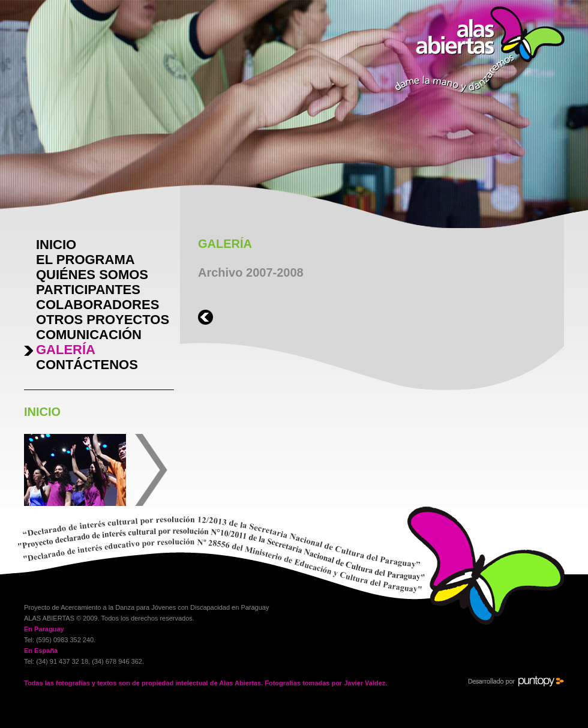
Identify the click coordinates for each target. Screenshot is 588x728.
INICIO (56, 245)
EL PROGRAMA (85, 260)
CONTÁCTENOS (87, 365)
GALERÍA (66, 350)
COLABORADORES (97, 305)
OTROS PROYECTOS (103, 320)
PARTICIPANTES (88, 290)
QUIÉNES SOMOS (92, 275)
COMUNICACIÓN (89, 335)
